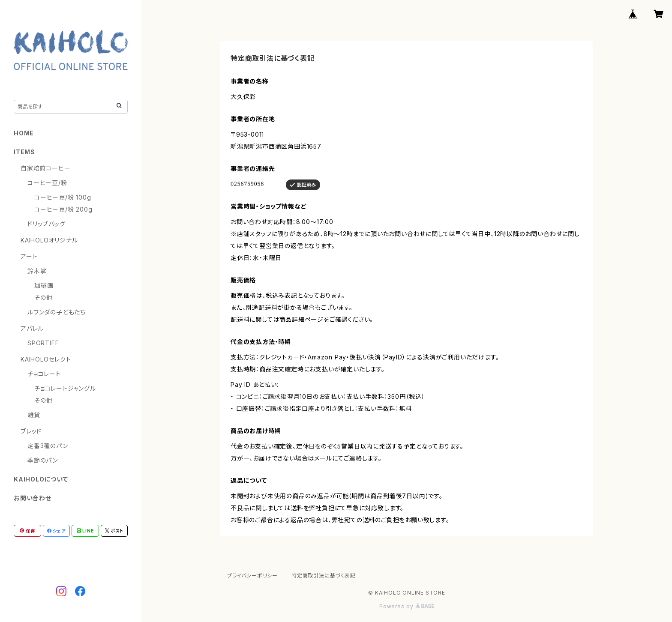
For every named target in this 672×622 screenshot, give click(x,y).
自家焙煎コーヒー (45, 168)
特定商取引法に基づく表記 (324, 576)
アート (29, 256)
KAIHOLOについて (41, 479)
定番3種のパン (48, 446)
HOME (24, 133)
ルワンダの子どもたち (57, 312)
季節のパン (43, 460)
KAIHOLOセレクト (46, 359)
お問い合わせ (33, 498)
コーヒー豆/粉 (47, 183)
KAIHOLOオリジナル (49, 240)
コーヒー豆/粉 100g (63, 197)
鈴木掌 (37, 271)
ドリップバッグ (46, 224)
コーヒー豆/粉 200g (63, 209)
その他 (43, 298)
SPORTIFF (43, 343)
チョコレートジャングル (65, 388)
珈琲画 (44, 286)
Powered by (407, 606)
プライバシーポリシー (252, 576)
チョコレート (44, 374)
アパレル (32, 328)
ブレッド (31, 431)
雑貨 (34, 415)
